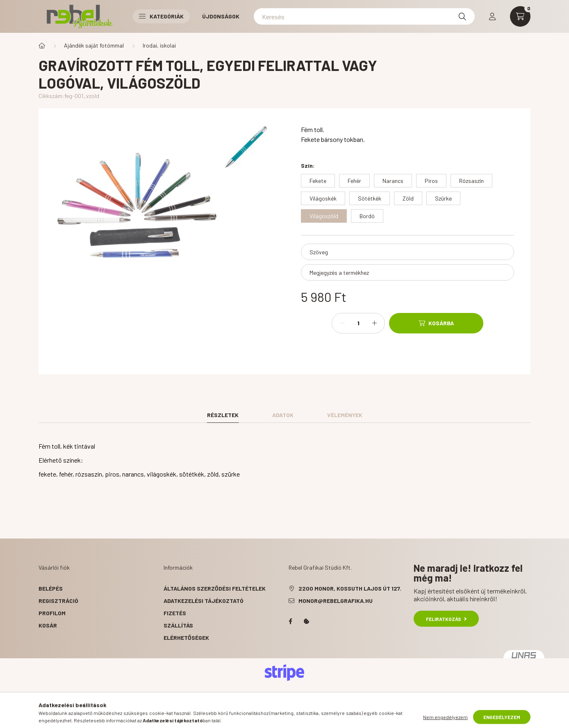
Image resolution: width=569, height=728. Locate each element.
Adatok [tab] (283, 415)
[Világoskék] (323, 198)
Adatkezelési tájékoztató (204, 601)
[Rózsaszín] (471, 181)
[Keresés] (364, 16)
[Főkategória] (42, 46)
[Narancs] (393, 181)
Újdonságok (221, 16)
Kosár (48, 625)
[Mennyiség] (358, 323)
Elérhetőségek (186, 638)
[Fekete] (318, 181)
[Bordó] (367, 216)
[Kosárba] (436, 323)
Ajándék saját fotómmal (94, 45)
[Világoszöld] (324, 216)
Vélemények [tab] (345, 415)
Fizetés (175, 613)
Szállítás (178, 625)
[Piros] (431, 181)
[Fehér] (354, 181)
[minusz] (342, 323)
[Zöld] (408, 198)
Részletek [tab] (223, 415)
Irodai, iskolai (159, 45)
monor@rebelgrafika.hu (336, 601)
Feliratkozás (446, 619)
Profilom (52, 613)
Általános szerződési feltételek (215, 588)
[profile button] (492, 16)
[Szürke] (443, 198)
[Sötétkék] (370, 198)
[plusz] (374, 323)
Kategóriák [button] (161, 16)
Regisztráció (58, 601)
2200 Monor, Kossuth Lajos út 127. (350, 588)
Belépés (51, 588)
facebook (290, 621)
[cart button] (520, 16)
